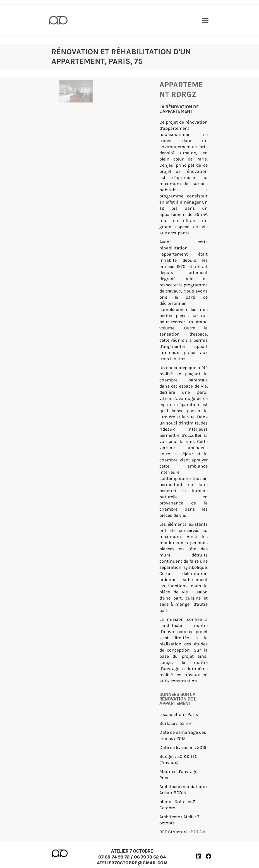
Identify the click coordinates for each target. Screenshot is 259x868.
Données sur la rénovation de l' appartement (178, 699)
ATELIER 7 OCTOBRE (132, 851)
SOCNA (198, 832)
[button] (205, 20)
